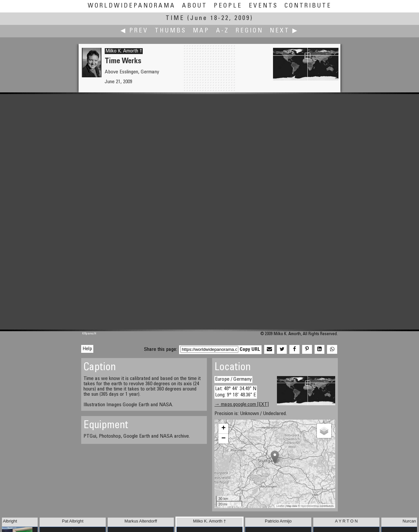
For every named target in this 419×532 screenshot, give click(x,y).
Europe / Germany (233, 379)
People (228, 6)
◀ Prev (134, 31)
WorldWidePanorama (132, 6)
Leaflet (280, 506)
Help (87, 349)
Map (201, 31)
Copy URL (250, 350)
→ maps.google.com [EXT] (242, 405)
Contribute (308, 6)
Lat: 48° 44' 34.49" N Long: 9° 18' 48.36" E (236, 392)
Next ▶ (284, 31)
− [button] (223, 439)
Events (263, 6)
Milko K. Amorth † (124, 51)
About (195, 6)
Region (249, 31)
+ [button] (223, 428)
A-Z (223, 31)
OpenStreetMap (310, 506)
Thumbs (171, 31)
